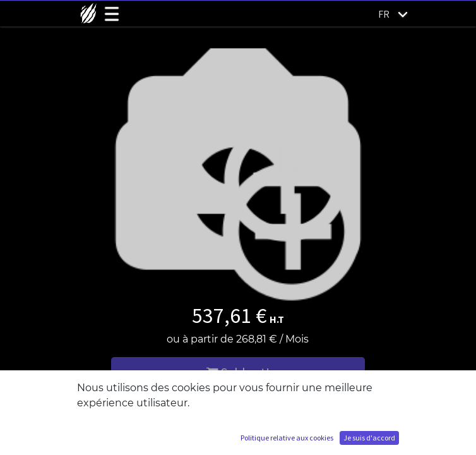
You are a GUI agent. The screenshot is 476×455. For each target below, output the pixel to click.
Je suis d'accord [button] (369, 438)
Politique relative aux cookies (287, 438)
